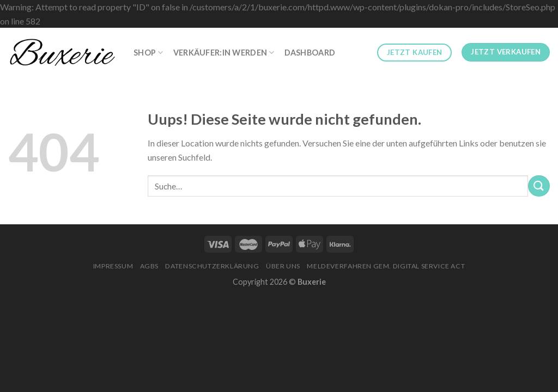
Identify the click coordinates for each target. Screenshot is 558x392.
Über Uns (283, 266)
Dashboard (310, 53)
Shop (148, 53)
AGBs (149, 266)
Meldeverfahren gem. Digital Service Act (386, 266)
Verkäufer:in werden (224, 53)
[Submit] (539, 186)
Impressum (113, 266)
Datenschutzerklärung (212, 266)
